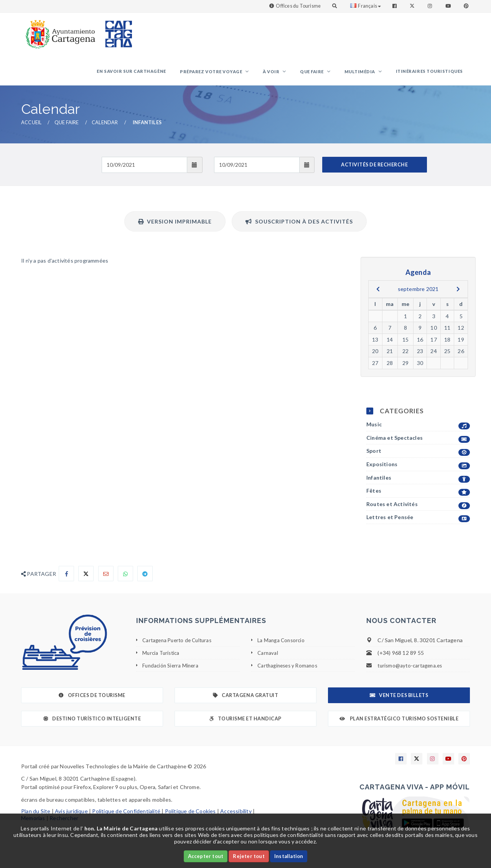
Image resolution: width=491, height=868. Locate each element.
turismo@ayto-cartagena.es (412, 670)
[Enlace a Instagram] (431, 6)
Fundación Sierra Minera (172, 670)
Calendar (105, 127)
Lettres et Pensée (418, 522)
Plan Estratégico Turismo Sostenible (399, 724)
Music (418, 430)
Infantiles (418, 482)
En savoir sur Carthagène (158, 73)
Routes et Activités (418, 509)
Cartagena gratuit (245, 700)
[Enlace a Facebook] (395, 6)
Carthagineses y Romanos (290, 670)
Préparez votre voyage (233, 74)
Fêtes (418, 496)
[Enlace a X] (417, 764)
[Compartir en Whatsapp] (125, 579)
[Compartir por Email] (106, 579)
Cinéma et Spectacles (418, 443)
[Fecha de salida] (257, 169)
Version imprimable (175, 226)
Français (366, 6)
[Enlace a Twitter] (413, 6)
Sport (418, 456)
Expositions (418, 469)
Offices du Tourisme (298, 6)
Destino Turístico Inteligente (92, 724)
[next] (458, 294)
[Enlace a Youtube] (449, 6)
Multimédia (367, 74)
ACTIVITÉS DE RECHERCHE (374, 169)
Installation (289, 856)
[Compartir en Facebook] (66, 579)
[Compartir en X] (86, 579)
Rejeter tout (249, 856)
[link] (59, 30)
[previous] (378, 294)
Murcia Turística (162, 657)
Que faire (324, 74)
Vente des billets (399, 700)
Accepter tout (206, 856)
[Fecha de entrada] (144, 169)
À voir (288, 74)
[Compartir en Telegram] (145, 579)
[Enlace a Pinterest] (467, 6)
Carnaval (268, 657)
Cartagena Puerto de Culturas (180, 645)
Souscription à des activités (299, 226)
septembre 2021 (418, 293)
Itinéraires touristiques (432, 73)
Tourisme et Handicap (245, 724)
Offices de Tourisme (92, 700)
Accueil (31, 127)
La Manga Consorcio (282, 645)
